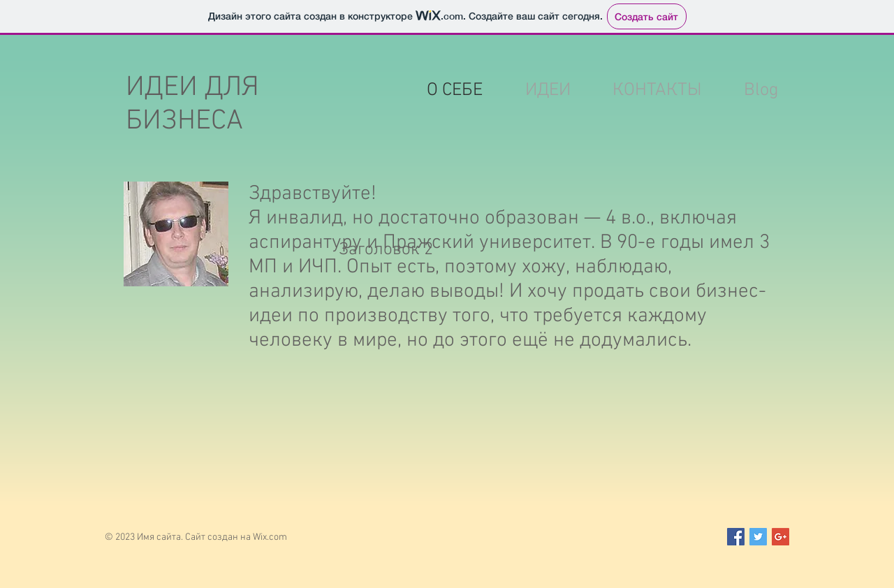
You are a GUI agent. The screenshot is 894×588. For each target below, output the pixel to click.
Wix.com (270, 537)
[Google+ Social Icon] (781, 537)
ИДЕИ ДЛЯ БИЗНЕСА (192, 105)
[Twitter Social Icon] (758, 537)
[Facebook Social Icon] (736, 537)
